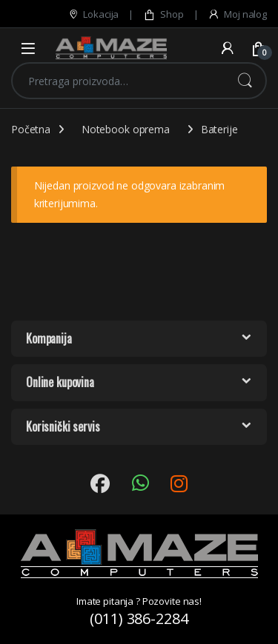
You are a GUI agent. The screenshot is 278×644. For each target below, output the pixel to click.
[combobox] (118, 81)
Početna (31, 129)
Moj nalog (237, 14)
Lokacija (93, 14)
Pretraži (245, 81)
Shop (163, 14)
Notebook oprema (126, 129)
